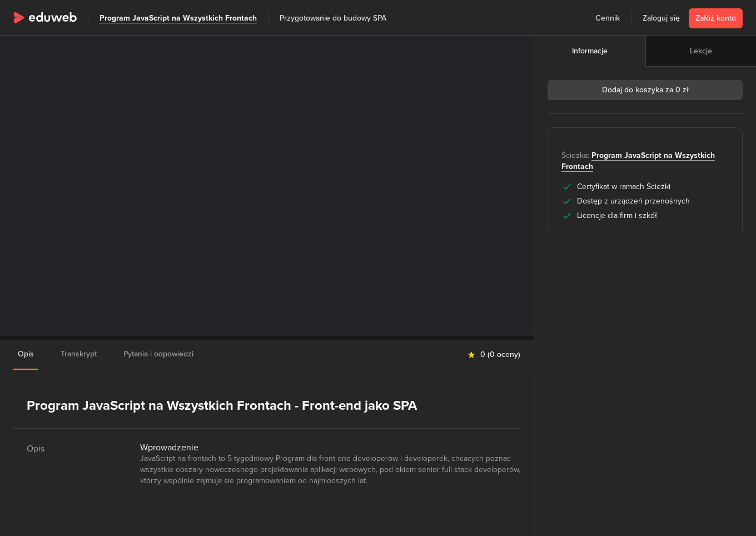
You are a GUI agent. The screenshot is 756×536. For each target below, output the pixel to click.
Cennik (608, 18)
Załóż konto (716, 18)
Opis (26, 354)
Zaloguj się (661, 18)
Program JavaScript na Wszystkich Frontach (178, 18)
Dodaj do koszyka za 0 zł (645, 90)
